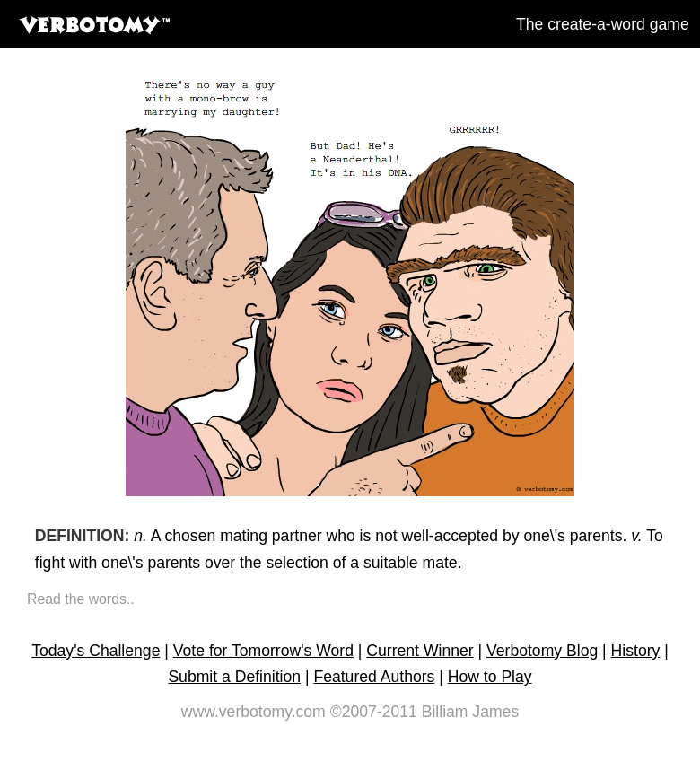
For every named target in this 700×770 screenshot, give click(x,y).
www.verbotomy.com (254, 712)
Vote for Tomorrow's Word (263, 651)
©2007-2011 (374, 712)
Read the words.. (81, 599)
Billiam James (471, 712)
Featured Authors (374, 677)
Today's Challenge (96, 651)
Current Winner (420, 651)
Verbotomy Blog (542, 651)
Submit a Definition (234, 677)
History (636, 651)
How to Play (490, 677)
